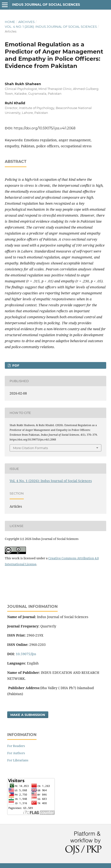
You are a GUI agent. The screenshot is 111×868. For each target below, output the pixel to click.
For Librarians (18, 760)
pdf (15, 365)
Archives (26, 22)
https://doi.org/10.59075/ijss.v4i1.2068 (45, 128)
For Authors (16, 753)
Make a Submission (28, 715)
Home (10, 22)
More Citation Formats (30, 448)
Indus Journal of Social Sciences (46, 5)
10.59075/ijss (26, 654)
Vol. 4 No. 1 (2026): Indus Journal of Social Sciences (51, 27)
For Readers (16, 746)
